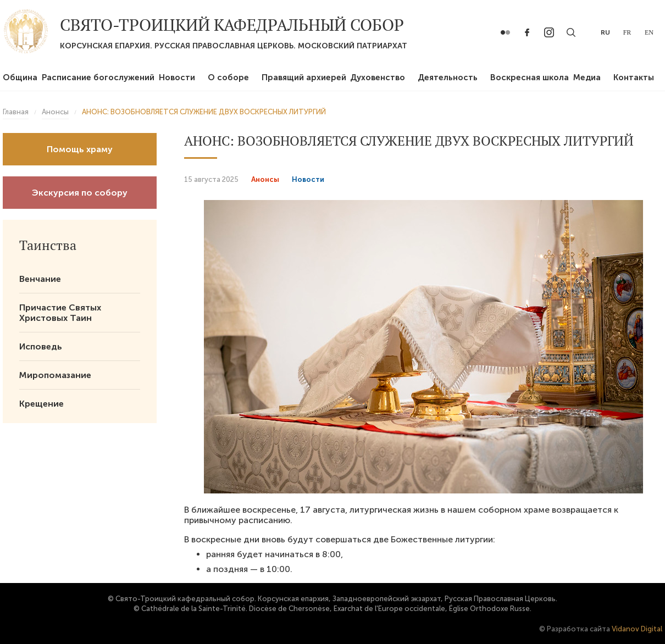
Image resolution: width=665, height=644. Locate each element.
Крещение (41, 404)
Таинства (48, 245)
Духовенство (378, 77)
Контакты (634, 77)
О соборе (228, 77)
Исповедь (41, 346)
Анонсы (265, 179)
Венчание (40, 279)
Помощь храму (80, 149)
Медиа (587, 77)
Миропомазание (55, 375)
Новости (177, 77)
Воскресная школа (530, 77)
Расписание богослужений (98, 77)
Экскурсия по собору (80, 193)
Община (20, 77)
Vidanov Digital (637, 629)
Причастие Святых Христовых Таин (60, 313)
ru (605, 32)
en (649, 32)
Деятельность (448, 77)
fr (627, 32)
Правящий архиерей (304, 77)
